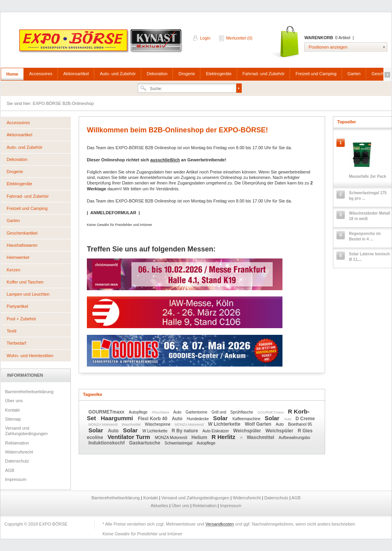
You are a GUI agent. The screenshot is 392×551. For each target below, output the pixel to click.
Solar (221, 418)
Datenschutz (17, 461)
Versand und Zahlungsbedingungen (26, 431)
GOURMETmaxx (107, 412)
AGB (10, 470)
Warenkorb (285, 42)
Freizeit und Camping (316, 74)
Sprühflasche (242, 412)
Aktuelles (160, 506)
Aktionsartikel (76, 74)
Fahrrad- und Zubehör (264, 74)
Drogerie (187, 74)
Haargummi (118, 418)
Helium (200, 437)
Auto (178, 412)
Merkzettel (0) (239, 38)
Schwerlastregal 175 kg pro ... (368, 196)
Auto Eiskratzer (216, 431)
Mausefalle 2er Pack (368, 176)
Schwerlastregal (179, 443)
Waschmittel (132, 425)
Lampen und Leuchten (28, 294)
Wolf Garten (259, 424)
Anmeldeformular (156, 177)
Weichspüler (248, 431)
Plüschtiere (161, 412)
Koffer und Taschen (25, 282)
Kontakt (12, 410)
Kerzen (13, 270)
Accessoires (41, 74)
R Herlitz (224, 437)
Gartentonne (197, 412)
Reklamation (17, 443)
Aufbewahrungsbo (294, 438)
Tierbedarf (16, 343)
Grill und (219, 412)
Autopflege (139, 412)
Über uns (14, 401)
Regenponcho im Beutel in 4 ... (365, 236)
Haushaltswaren (22, 245)
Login (205, 38)
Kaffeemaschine (247, 419)
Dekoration (157, 74)
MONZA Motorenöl (103, 425)
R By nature (186, 431)
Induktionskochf (107, 443)
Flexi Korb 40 (153, 419)
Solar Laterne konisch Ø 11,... (369, 257)
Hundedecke (199, 419)
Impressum (16, 479)
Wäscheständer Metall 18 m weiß (370, 216)
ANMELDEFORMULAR (113, 213)
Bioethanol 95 (300, 424)
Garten (354, 74)
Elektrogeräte (218, 74)
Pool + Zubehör (22, 319)
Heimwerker (18, 257)
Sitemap (13, 419)
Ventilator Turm (130, 437)
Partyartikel (17, 306)
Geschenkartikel (22, 233)
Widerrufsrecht (19, 452)
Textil (12, 331)
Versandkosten (220, 524)
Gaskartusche (145, 443)
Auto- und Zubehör (118, 74)
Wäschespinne (158, 424)
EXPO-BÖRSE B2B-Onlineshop (101, 43)
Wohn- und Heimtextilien (30, 356)
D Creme (305, 419)
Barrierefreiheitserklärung (29, 392)
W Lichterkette (225, 424)
